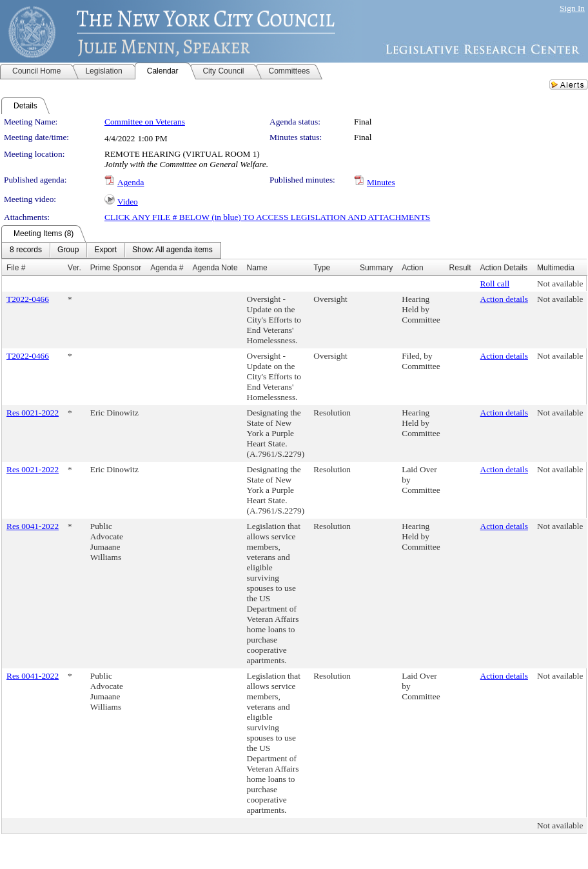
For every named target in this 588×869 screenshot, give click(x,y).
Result (460, 268)
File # (16, 268)
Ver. (74, 268)
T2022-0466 (28, 299)
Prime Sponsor (116, 268)
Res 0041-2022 (33, 526)
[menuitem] (26, 250)
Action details (504, 299)
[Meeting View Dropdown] (172, 250)
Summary (376, 268)
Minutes (381, 182)
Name (257, 268)
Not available (560, 284)
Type (322, 268)
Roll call (495, 284)
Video (128, 202)
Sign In (572, 8)
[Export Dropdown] (105, 250)
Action (412, 268)
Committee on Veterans (145, 122)
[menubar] (111, 250)
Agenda (131, 182)
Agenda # (167, 268)
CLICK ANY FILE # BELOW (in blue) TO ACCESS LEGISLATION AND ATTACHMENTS (267, 217)
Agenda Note (215, 268)
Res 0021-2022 (33, 413)
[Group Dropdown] (68, 250)
